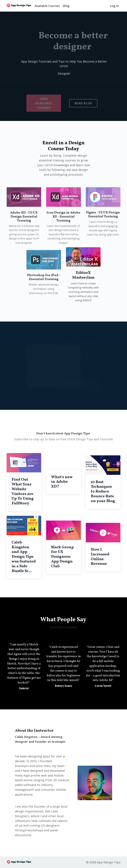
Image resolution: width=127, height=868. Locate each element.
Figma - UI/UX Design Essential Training (103, 227)
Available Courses (47, 6)
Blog (66, 6)
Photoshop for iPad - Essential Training (44, 290)
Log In (114, 6)
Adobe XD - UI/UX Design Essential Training (24, 230)
